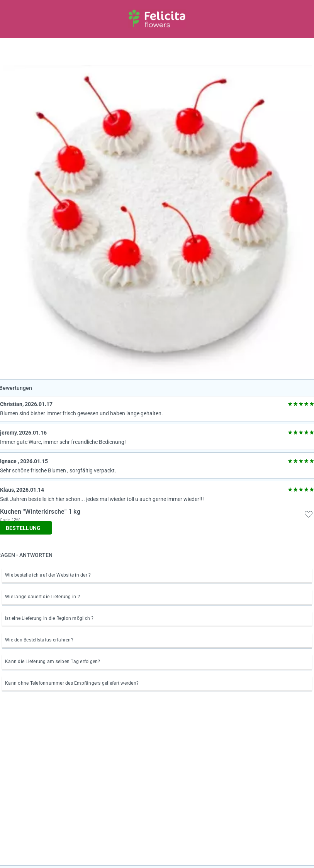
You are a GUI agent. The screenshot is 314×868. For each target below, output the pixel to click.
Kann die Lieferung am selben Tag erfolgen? (53, 662)
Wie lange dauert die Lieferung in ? (42, 597)
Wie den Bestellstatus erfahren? (39, 640)
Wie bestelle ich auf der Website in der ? (48, 575)
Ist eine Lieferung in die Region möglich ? (49, 618)
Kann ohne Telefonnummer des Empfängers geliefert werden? (72, 683)
